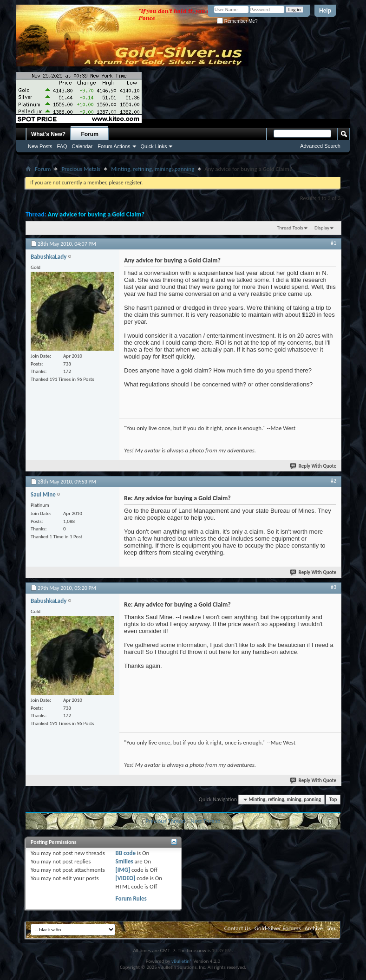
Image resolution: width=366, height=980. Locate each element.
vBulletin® (182, 961)
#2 (333, 481)
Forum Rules (131, 898)
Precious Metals (81, 169)
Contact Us (238, 928)
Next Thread (206, 821)
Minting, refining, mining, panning (153, 169)
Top (333, 800)
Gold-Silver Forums (278, 928)
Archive (314, 928)
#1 (333, 243)
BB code (126, 853)
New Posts (40, 146)
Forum (90, 134)
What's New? (48, 134)
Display (322, 228)
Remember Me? (237, 21)
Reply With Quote (314, 466)
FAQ (62, 146)
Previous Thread (165, 821)
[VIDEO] (126, 878)
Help (325, 11)
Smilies (124, 861)
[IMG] (123, 870)
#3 (333, 587)
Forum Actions (114, 146)
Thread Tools (290, 228)
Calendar (82, 146)
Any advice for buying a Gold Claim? (96, 214)
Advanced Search (320, 146)
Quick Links (154, 146)
